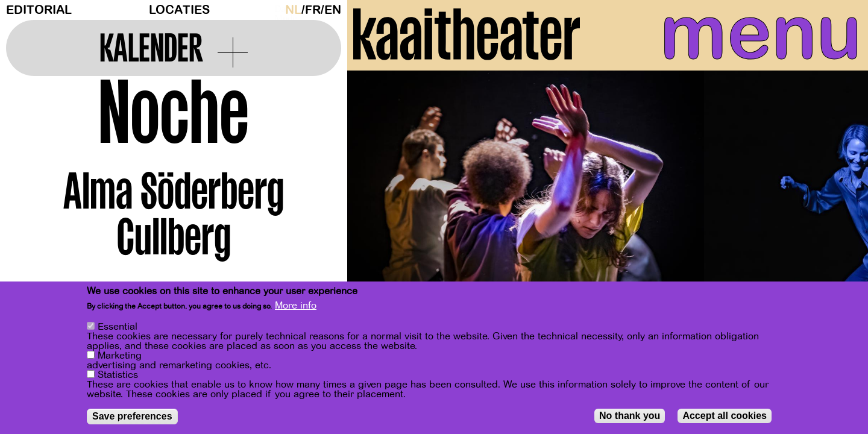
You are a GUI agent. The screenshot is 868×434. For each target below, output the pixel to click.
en (333, 10)
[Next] (838, 196)
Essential (118, 327)
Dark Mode (277, 10)
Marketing (120, 356)
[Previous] (377, 196)
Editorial (39, 10)
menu (752, 36)
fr (313, 10)
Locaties (179, 10)
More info (296, 306)
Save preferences (132, 416)
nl (293, 10)
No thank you (630, 416)
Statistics (118, 375)
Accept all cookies (725, 416)
